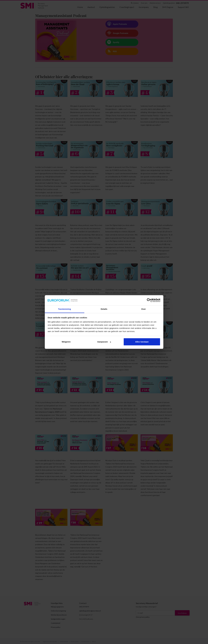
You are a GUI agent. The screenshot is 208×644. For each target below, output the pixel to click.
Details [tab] (104, 309)
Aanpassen (104, 342)
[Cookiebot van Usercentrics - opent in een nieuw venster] (149, 300)
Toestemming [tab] (65, 309)
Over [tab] (144, 309)
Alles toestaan (142, 342)
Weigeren (66, 342)
